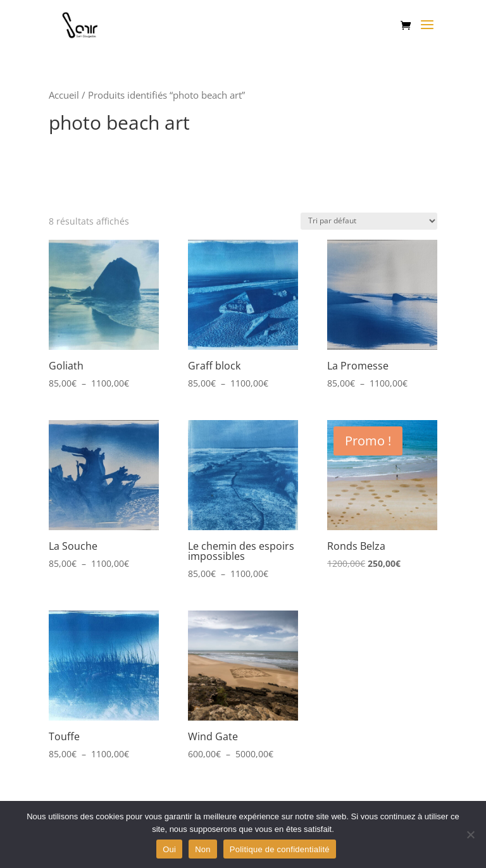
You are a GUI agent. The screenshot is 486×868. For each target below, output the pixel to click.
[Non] (470, 834)
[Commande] (369, 221)
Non (203, 849)
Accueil (64, 95)
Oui (169, 849)
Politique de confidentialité (280, 849)
